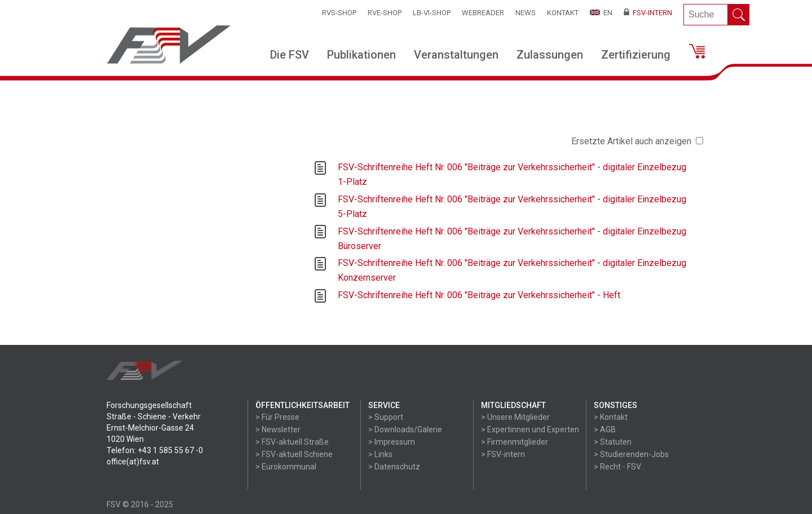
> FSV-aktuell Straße (292, 442)
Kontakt (563, 13)
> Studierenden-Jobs (631, 454)
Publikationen (361, 55)
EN (601, 13)
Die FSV (290, 55)
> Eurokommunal (286, 467)
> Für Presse (277, 417)
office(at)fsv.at (133, 462)
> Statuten (613, 442)
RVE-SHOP (385, 13)
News (526, 13)
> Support (386, 417)
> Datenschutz (394, 467)
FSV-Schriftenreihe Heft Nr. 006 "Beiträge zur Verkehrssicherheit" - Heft (479, 295)
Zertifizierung (636, 55)
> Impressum (392, 442)
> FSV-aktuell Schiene (294, 454)
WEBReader (483, 13)
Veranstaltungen (456, 55)
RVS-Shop (339, 13)
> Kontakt (611, 417)
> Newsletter (278, 429)
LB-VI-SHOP (432, 13)
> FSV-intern (503, 454)
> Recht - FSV (617, 467)
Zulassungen (550, 55)
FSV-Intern (648, 13)
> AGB (605, 429)
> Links (380, 454)
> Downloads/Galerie (405, 429)
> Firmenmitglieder (515, 442)
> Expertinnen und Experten (530, 429)
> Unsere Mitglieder (515, 417)
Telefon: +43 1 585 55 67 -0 (155, 450)
